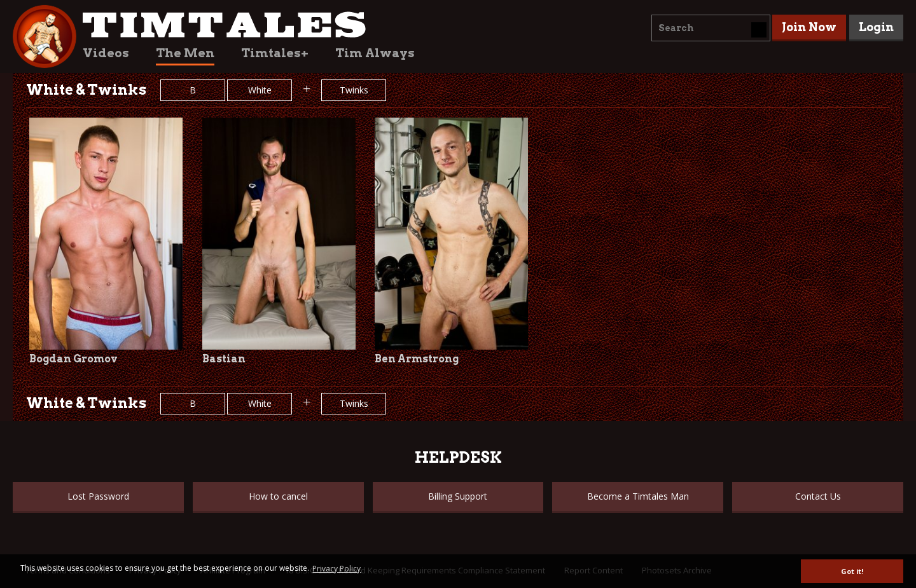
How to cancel (278, 496)
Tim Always (375, 53)
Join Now (809, 27)
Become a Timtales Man (638, 496)
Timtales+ (275, 53)
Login (876, 27)
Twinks (354, 90)
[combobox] (711, 28)
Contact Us (818, 496)
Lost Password (98, 496)
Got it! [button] (852, 571)
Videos (106, 53)
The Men (185, 53)
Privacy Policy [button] (337, 569)
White (260, 90)
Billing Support (458, 496)
